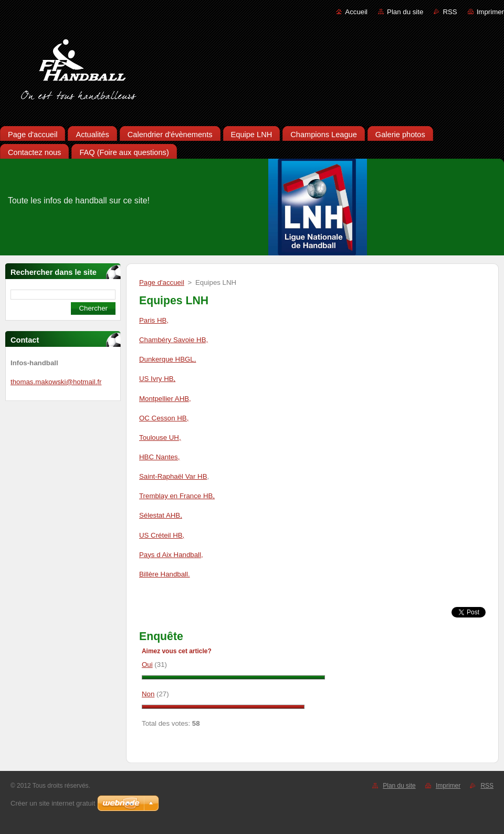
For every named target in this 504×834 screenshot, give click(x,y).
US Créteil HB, (162, 535)
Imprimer (490, 12)
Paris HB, (154, 320)
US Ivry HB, (157, 379)
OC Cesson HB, (164, 418)
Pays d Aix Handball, (171, 555)
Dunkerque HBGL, (167, 359)
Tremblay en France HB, (177, 496)
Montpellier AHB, (165, 399)
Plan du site (405, 12)
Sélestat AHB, (161, 515)
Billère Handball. (165, 574)
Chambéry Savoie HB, (174, 340)
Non (148, 694)
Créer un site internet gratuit (53, 803)
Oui (147, 665)
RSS (450, 12)
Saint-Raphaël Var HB (173, 476)
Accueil (356, 12)
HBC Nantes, (159, 457)
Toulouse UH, (160, 437)
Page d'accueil (162, 282)
